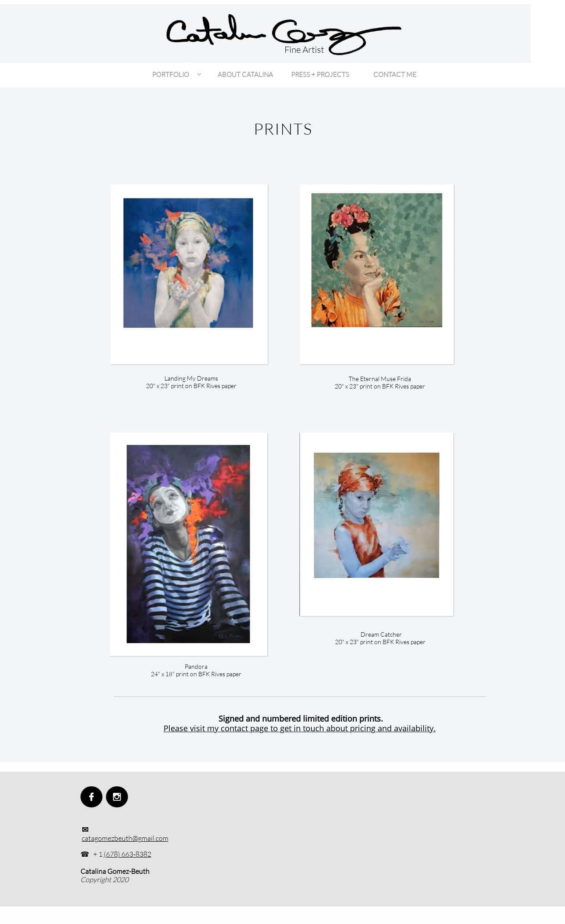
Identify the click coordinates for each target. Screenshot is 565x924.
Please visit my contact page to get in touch (244, 728)
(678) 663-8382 (128, 854)
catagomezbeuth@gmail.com (125, 838)
